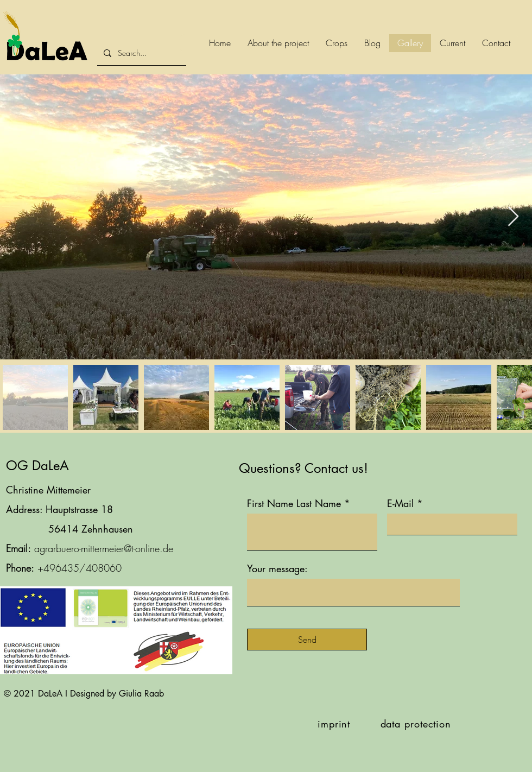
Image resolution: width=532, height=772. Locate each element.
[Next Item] (513, 217)
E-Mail (400, 503)
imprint (334, 724)
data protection (416, 724)
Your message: (277, 568)
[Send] (307, 640)
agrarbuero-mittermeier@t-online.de (104, 548)
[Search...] (149, 53)
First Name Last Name (294, 503)
